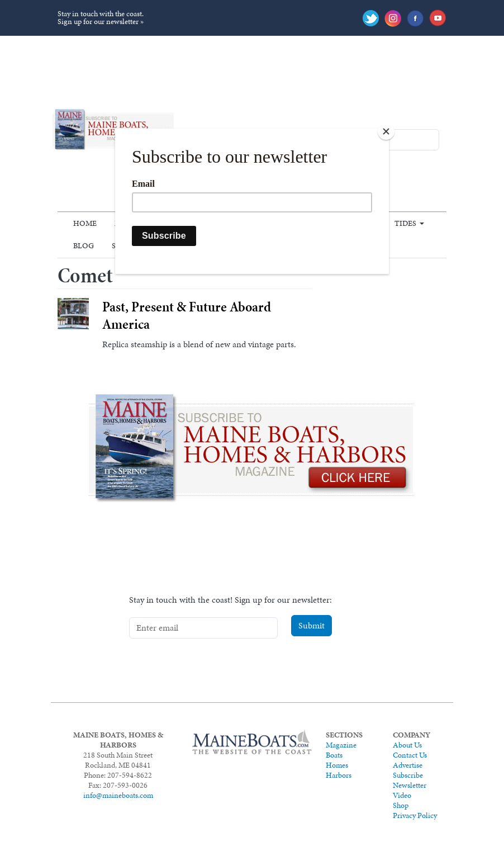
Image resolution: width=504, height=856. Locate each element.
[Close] (386, 131)
